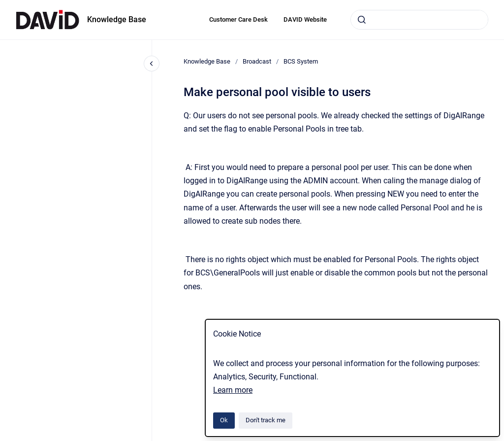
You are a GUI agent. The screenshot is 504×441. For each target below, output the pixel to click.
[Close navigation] (152, 64)
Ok (224, 420)
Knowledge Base (117, 19)
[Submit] (362, 20)
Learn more (233, 390)
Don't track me (266, 420)
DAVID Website (305, 19)
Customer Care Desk (238, 19)
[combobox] (419, 20)
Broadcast (257, 61)
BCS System (301, 61)
